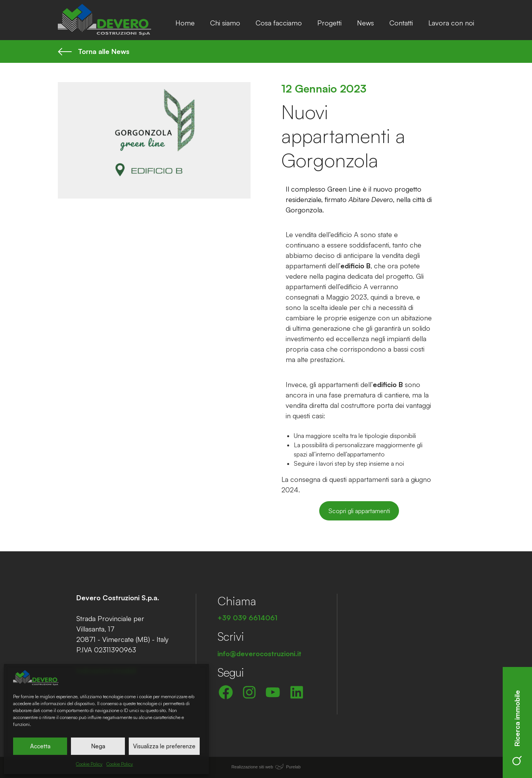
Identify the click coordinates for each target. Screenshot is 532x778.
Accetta (40, 746)
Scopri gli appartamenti (359, 511)
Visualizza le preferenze (164, 746)
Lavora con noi (451, 23)
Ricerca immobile (517, 728)
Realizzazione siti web (252, 767)
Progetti (329, 23)
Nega (98, 746)
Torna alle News (94, 51)
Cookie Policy (89, 764)
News (365, 23)
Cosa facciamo (279, 23)
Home (185, 23)
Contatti (401, 23)
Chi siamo (225, 23)
